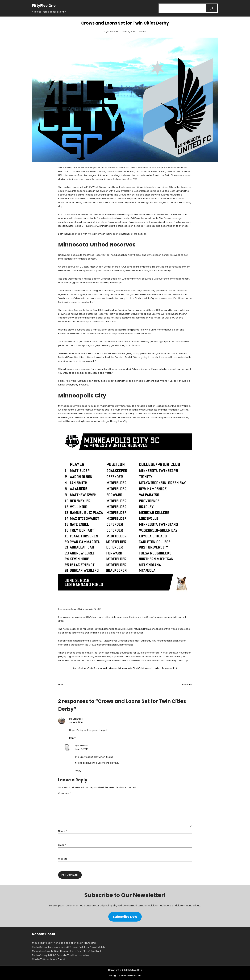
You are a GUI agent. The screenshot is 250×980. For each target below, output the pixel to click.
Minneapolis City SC (129, 668)
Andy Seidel (80, 668)
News (143, 32)
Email (62, 845)
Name (62, 831)
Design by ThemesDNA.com (125, 975)
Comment (65, 793)
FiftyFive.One (44, 6)
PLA (175, 668)
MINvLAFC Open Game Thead (49, 959)
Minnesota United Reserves (157, 668)
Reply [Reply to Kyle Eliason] (78, 771)
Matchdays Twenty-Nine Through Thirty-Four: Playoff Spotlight (66, 951)
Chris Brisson (95, 668)
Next (61, 685)
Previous (187, 685)
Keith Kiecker (110, 668)
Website (63, 859)
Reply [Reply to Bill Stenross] (72, 738)
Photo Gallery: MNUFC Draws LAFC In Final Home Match (62, 955)
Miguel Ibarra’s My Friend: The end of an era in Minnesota (64, 943)
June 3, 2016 (76, 722)
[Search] (212, 8)
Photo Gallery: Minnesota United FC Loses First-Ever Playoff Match (68, 947)
